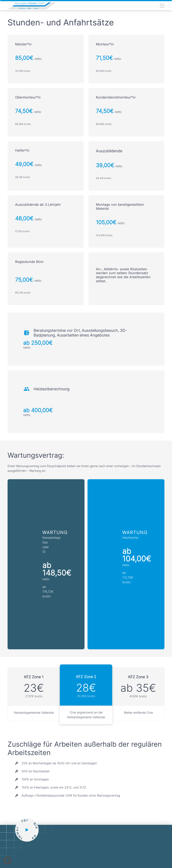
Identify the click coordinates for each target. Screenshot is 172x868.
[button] (7, 861)
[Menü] (162, 6)
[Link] (32, 6)
